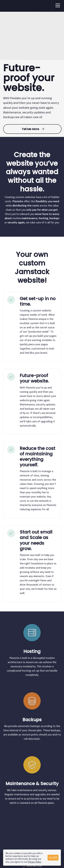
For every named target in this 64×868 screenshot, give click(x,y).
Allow (53, 857)
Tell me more (32, 129)
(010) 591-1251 (35, 866)
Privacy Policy (34, 862)
